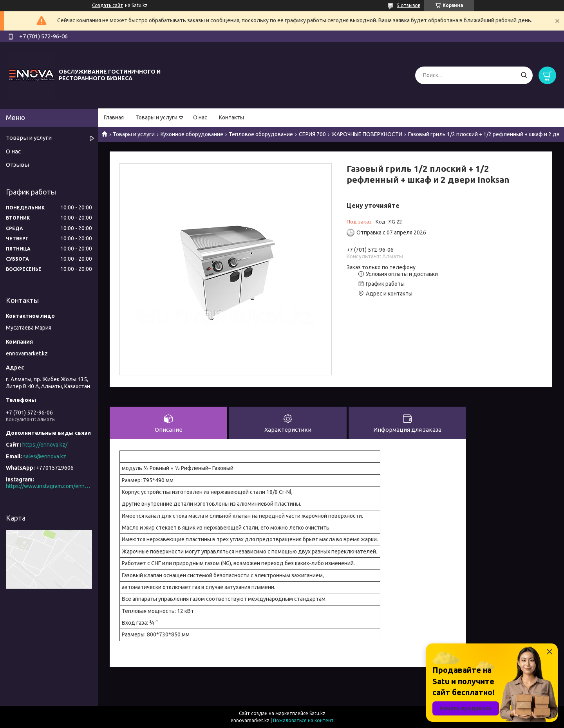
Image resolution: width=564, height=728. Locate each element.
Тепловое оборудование (261, 134)
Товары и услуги (156, 117)
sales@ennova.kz (45, 456)
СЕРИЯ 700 (312, 134)
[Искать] (524, 75)
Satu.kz (317, 713)
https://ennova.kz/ (45, 445)
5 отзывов (409, 5)
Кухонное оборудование (192, 134)
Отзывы (17, 165)
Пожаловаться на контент (303, 720)
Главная (114, 117)
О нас (200, 117)
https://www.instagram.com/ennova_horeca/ (49, 486)
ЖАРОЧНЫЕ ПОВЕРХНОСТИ (367, 134)
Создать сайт (108, 5)
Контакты (231, 117)
